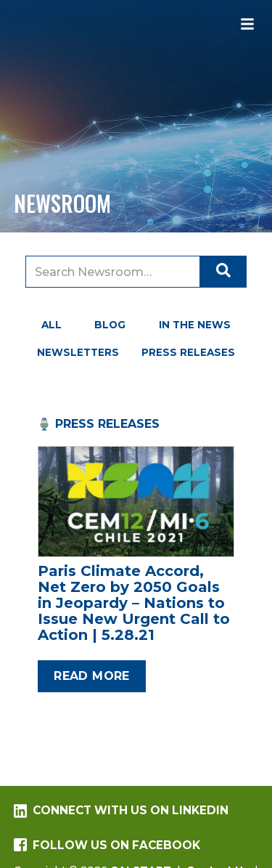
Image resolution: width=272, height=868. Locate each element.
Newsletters (78, 352)
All (51, 325)
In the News (195, 325)
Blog (110, 325)
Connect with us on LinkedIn (121, 811)
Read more (92, 676)
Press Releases (188, 352)
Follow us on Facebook (107, 845)
